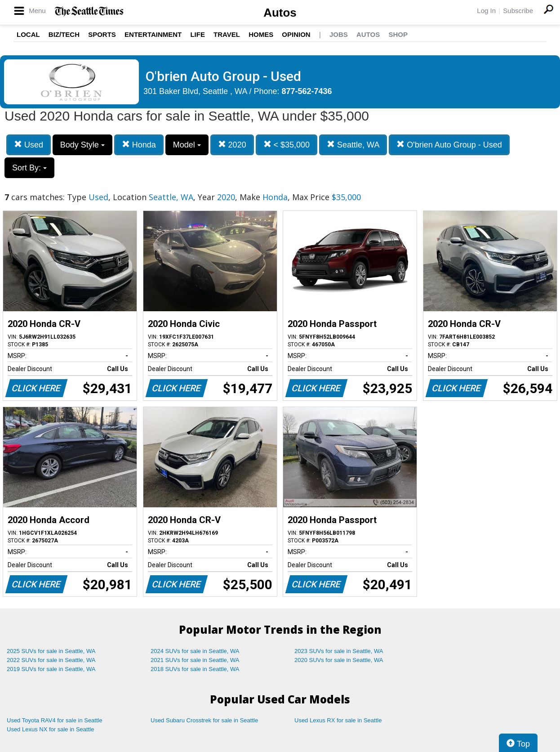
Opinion (296, 34)
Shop (398, 34)
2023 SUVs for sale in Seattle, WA (339, 651)
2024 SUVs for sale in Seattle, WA (195, 651)
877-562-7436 (307, 91)
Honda (139, 145)
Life (198, 34)
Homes (261, 34)
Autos (280, 13)
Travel (227, 34)
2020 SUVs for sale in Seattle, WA (339, 660)
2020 (232, 145)
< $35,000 (287, 145)
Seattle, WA (353, 145)
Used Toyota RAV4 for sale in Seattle (55, 720)
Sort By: (29, 168)
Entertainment (153, 34)
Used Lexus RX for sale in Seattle (338, 720)
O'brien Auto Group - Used (449, 145)
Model (187, 145)
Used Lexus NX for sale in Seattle (50, 729)
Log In (486, 11)
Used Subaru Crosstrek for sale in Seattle (204, 720)
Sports (102, 34)
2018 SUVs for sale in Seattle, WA (195, 669)
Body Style (82, 145)
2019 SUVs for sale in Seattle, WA (51, 669)
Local (28, 34)
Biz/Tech (64, 34)
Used (29, 145)
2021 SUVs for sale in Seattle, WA (195, 660)
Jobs (339, 34)
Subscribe (518, 11)
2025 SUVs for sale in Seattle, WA (51, 651)
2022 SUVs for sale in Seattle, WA (51, 660)
